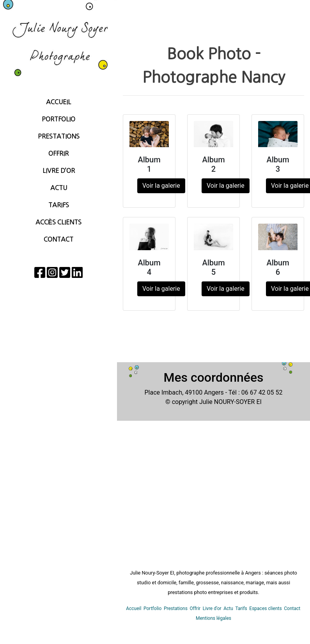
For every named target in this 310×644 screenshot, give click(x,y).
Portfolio (58, 119)
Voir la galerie (161, 186)
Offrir (58, 153)
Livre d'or (212, 608)
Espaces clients (265, 608)
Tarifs (59, 205)
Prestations (59, 136)
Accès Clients (58, 222)
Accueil (58, 102)
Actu (59, 188)
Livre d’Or (59, 171)
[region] (58, 322)
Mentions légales (213, 618)
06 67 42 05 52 (262, 392)
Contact (58, 239)
